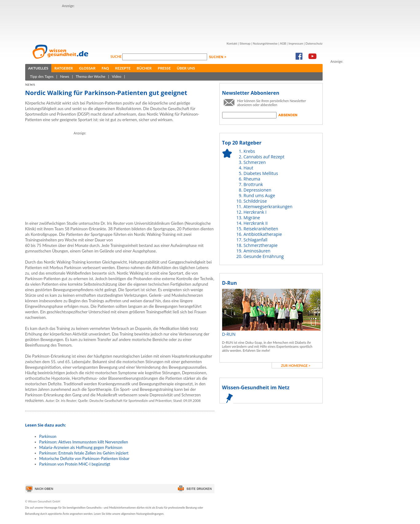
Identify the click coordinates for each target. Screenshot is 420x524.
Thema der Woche (90, 76)
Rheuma (252, 179)
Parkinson (48, 436)
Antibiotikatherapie (263, 234)
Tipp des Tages (42, 76)
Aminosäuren (257, 251)
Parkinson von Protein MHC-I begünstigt (75, 464)
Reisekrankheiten (261, 229)
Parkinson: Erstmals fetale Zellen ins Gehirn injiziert (84, 453)
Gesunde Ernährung (264, 256)
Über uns (186, 68)
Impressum (296, 43)
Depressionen (258, 190)
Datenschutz (314, 43)
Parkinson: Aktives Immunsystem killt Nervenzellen (84, 442)
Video (117, 76)
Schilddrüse (255, 201)
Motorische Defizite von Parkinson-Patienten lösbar (84, 458)
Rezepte (123, 68)
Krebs (249, 151)
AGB (283, 43)
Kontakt (232, 43)
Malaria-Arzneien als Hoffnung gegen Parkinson (81, 447)
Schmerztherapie (261, 245)
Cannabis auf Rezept (264, 157)
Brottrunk (253, 184)
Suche (117, 56)
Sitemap (245, 43)
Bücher (144, 68)
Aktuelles (38, 68)
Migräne (252, 218)
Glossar (87, 68)
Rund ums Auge (259, 195)
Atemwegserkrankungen (268, 206)
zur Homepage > (296, 365)
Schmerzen (255, 162)
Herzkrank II (256, 223)
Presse (164, 68)
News (65, 76)
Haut (249, 168)
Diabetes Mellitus (261, 173)
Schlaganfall (256, 240)
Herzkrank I (255, 212)
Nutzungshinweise (265, 43)
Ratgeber (64, 68)
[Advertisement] (174, 22)
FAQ (105, 68)
